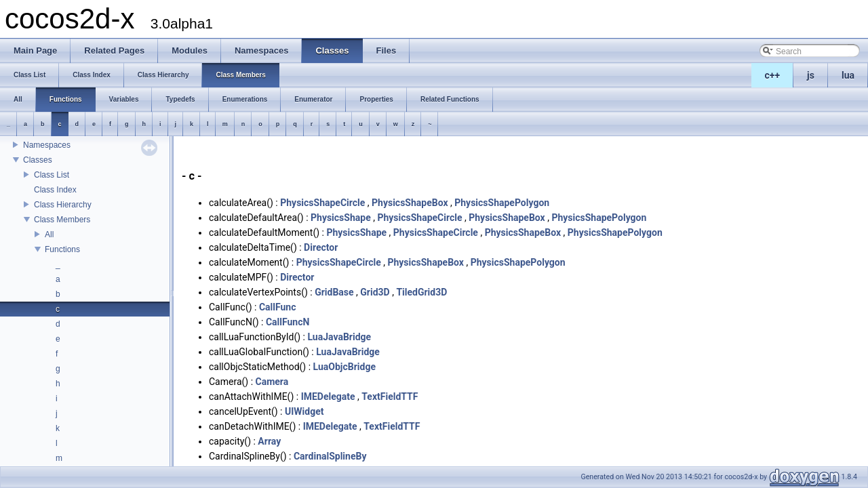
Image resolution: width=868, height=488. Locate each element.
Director (321, 247)
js (811, 75)
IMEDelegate (328, 396)
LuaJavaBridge (339, 337)
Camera (272, 382)
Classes (38, 160)
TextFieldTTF (390, 396)
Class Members (62, 220)
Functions (62, 249)
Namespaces (47, 145)
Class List (52, 175)
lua (848, 75)
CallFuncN (288, 322)
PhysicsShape (341, 218)
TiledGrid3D (421, 292)
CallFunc (278, 307)
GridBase (334, 292)
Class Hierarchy (63, 205)
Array (269, 441)
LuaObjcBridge (344, 367)
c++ (773, 75)
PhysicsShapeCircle (322, 203)
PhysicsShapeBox (410, 203)
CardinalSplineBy (330, 456)
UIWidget (304, 411)
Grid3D (375, 292)
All (49, 235)
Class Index (55, 190)
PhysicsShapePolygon (502, 203)
